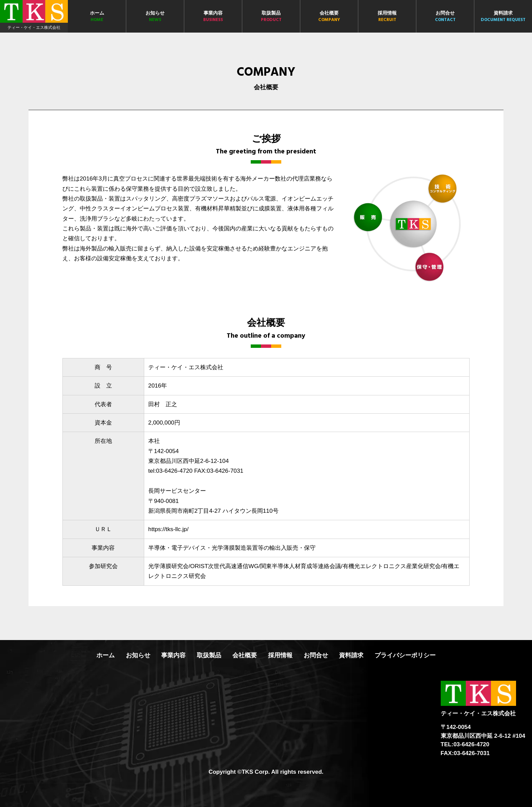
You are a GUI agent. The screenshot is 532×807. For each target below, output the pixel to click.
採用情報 (387, 17)
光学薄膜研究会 (168, 566)
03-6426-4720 (174, 471)
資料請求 (503, 17)
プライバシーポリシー (405, 655)
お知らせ (155, 17)
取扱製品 (271, 17)
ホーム (97, 17)
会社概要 (329, 17)
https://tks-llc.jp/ (168, 529)
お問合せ (445, 17)
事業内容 (213, 17)
